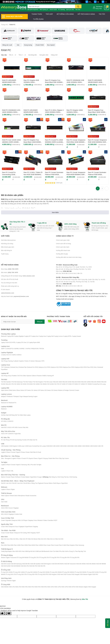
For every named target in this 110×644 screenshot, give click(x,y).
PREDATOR (35, 349)
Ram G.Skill (62, 545)
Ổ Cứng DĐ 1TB (34, 558)
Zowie (28, 452)
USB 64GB (70, 446)
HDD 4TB (31, 587)
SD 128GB (36, 384)
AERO (14, 355)
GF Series (28, 390)
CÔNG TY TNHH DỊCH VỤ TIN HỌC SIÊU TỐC (83, 295)
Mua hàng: (10, 269)
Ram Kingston (71, 545)
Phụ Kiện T (34, 465)
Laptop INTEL (68, 336)
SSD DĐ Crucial (6, 564)
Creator (77, 390)
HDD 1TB (12, 587)
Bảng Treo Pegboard (37, 483)
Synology (4, 581)
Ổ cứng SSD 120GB (7, 572)
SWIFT (3, 349)
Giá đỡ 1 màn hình (6, 483)
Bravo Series (20, 390)
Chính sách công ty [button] (65, 236)
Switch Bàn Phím (54, 458)
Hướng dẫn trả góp (62, 254)
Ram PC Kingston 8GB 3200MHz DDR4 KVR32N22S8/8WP (31, 82)
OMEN (44, 376)
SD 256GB (44, 384)
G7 (10, 355)
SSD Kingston (53, 574)
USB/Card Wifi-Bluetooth (42, 551)
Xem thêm (55, 212)
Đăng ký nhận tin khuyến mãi (14, 316)
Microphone (22, 496)
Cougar (40, 477)
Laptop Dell (50, 336)
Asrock (20, 427)
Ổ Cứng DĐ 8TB (75, 558)
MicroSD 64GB (76, 382)
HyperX (18, 452)
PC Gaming (61, 9)
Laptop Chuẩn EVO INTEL (8, 342)
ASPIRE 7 (23, 349)
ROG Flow (87, 367)
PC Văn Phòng (5, 440)
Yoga (21, 396)
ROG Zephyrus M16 (77, 367)
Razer (8, 452)
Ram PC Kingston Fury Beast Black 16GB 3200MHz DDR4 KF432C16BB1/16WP (97, 112)
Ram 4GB (4, 545)
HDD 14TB (65, 587)
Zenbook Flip (23, 367)
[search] (78, 6)
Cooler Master (25, 477)
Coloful (17, 514)
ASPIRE (16, 349)
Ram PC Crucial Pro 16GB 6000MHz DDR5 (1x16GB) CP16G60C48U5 (54, 142)
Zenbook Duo (14, 367)
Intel (2, 502)
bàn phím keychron (33, 9)
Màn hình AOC (42, 539)
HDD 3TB (24, 587)
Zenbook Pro (31, 367)
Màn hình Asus (5, 539)
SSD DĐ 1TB (25, 566)
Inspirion (21, 361)
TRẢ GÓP (49, 14)
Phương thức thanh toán (58, 316)
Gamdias (51, 520)
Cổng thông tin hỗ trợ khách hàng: (18, 276)
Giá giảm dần (44, 55)
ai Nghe (39, 465)
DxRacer (18, 477)
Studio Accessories (31, 496)
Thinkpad (16, 396)
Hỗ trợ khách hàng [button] (10, 265)
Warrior (3, 477)
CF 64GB (75, 384)
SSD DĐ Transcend (70, 564)
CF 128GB (82, 384)
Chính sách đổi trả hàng (64, 244)
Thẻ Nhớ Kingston (38, 382)
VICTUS (20, 376)
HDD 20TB (72, 587)
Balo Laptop (27, 415)
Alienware (38, 361)
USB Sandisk (5, 446)
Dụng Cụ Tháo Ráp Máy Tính (78, 551)
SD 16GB (17, 384)
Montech (40, 520)
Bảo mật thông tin (6, 250)
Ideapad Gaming (28, 396)
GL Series (34, 390)
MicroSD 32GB (67, 382)
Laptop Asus (43, 336)
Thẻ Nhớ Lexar (48, 382)
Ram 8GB (10, 545)
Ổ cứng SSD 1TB (11, 574)
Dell (31, 452)
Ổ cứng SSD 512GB (93, 572)
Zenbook (7, 367)
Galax (45, 520)
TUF (2, 367)
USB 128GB (78, 446)
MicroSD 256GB (96, 382)
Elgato (13, 489)
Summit (72, 390)
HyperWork (33, 477)
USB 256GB (86, 446)
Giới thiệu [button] (5, 236)
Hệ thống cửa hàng (7, 244)
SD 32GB (23, 384)
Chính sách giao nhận (63, 240)
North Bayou (57, 483)
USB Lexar (21, 446)
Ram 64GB (32, 545)
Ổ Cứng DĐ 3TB (54, 558)
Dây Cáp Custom (64, 458)
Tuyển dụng (5, 254)
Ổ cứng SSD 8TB (43, 574)
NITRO (28, 349)
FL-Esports (30, 458)
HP (2, 421)
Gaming (10, 361)
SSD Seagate (76, 574)
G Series (32, 361)
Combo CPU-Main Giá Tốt (30, 440)
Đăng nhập (99, 8)
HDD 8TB (44, 587)
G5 (8, 355)
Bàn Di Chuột (37, 452)
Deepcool (15, 520)
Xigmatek (8, 520)
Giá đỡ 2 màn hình (18, 483)
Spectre (29, 376)
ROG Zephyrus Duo (65, 367)
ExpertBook (4, 369)
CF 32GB (69, 384)
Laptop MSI (10, 336)
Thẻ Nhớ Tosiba (28, 382)
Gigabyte (16, 508)
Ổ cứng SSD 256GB (56, 572)
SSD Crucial (67, 574)
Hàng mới (54, 55)
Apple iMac (18, 434)
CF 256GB (89, 384)
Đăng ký (40, 322)
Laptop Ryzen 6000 (34, 342)
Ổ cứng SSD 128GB (19, 572)
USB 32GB (63, 446)
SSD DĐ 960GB (16, 566)
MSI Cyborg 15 (44, 9)
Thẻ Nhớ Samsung (17, 382)
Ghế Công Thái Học (63, 477)
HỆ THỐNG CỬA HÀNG (65, 14)
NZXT (56, 520)
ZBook (34, 376)
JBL (29, 465)
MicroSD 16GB (58, 382)
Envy (10, 376)
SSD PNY (95, 574)
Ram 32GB (24, 545)
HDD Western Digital (82, 587)
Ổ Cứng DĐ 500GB (23, 558)
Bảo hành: (10, 272)
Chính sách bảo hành (63, 247)
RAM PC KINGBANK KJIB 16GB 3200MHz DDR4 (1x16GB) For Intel (75, 82)
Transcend (13, 558)
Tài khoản (99, 7)
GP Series (41, 390)
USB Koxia (28, 446)
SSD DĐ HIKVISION (58, 564)
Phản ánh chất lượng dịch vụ (10, 286)
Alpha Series (5, 390)
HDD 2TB (18, 587)
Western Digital (5, 558)
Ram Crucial (55, 545)
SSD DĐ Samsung (16, 564)
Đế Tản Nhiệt (19, 415)
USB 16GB (56, 446)
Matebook (4, 409)
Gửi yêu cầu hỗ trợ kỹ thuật (10, 279)
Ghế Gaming (73, 477)
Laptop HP (28, 336)
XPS (43, 361)
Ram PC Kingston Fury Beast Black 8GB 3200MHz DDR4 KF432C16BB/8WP (54, 82)
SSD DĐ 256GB (91, 564)
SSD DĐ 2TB (33, 566)
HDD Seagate (92, 587)
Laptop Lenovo (59, 336)
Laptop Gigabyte (19, 336)
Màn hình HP (24, 539)
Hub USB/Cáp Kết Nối (28, 551)
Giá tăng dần (33, 55)
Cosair (3, 520)
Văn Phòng (4, 361)
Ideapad (3, 396)
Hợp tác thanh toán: (15, 296)
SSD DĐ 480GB (101, 564)
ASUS (10, 427)
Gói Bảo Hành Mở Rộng (8, 415)
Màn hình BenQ (33, 539)
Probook (39, 376)
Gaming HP (51, 376)
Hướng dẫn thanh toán (63, 250)
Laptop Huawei (77, 336)
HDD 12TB (58, 587)
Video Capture (5, 496)
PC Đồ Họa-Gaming (16, 440)
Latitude (16, 361)
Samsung (24, 465)
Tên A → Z (13, 55)
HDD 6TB (37, 587)
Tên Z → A (22, 55)
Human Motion (48, 483)
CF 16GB (63, 384)
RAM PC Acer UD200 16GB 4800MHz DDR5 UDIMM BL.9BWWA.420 (11, 142)
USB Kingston (13, 446)
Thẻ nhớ (78, 9)
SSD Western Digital (86, 574)
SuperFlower (29, 527)
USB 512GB (94, 446)
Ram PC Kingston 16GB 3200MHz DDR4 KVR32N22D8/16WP (75, 112)
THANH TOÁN (37, 14)
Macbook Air (4, 403)
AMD (6, 502)
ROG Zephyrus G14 (41, 367)
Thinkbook (10, 396)
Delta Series (13, 390)
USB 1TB (101, 446)
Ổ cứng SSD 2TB (21, 574)
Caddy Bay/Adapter (6, 551)
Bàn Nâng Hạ (53, 477)
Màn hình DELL (15, 539)
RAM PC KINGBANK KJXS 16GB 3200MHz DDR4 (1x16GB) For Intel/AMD (11, 112)
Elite (25, 376)
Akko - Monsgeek (6, 458)
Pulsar (23, 452)
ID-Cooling (24, 533)
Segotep (31, 520)
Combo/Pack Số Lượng (99, 384)
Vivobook (100, 367)
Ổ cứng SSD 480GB (68, 572)
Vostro (27, 361)
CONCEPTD (10, 349)
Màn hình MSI (59, 539)
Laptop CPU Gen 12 (22, 342)
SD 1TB (57, 384)
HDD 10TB (50, 587)
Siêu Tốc (85, 599)
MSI (16, 427)
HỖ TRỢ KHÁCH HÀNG (86, 14)
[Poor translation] (8, 613)
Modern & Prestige (63, 390)
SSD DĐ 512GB (6, 566)
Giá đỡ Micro (27, 483)
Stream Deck (14, 496)
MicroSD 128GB (86, 382)
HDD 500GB (5, 587)
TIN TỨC (102, 14)
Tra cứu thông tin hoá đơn (9, 283)
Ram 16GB (17, 545)
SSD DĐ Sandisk (35, 564)
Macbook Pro (13, 403)
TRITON (42, 349)
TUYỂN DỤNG (38, 19)
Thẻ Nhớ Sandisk (6, 382)
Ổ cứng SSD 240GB (31, 572)
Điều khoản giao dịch (8, 247)
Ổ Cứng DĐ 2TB (44, 558)
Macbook (4, 336)
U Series (3, 355)
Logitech (3, 452)
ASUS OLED (53, 9)
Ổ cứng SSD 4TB (32, 574)
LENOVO (11, 421)
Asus (35, 520)
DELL (5, 421)
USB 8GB (49, 446)
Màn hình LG (51, 539)
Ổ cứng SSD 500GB (80, 572)
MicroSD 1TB (10, 384)
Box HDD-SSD (17, 551)
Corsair (13, 452)
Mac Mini (26, 427)
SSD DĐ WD (26, 564)
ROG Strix (94, 367)
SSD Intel (60, 574)
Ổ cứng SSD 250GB (44, 572)
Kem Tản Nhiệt (54, 551)
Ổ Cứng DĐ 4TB (64, 558)
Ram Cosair (47, 545)
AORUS (19, 355)
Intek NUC (4, 427)
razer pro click (70, 9)
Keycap (46, 458)
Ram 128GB (39, 545)
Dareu (36, 458)
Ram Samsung (80, 545)
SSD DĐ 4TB (42, 566)
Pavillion (14, 376)
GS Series (54, 390)
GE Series (48, 390)
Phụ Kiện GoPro (64, 551)
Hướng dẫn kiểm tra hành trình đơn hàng (69, 257)
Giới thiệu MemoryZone (8, 240)
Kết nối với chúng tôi (93, 316)
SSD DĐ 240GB (81, 564)
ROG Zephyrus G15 (53, 367)
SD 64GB (30, 384)
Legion (36, 396)
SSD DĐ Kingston (46, 564)
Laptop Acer (35, 336)
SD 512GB (50, 384)
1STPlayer (24, 520)
